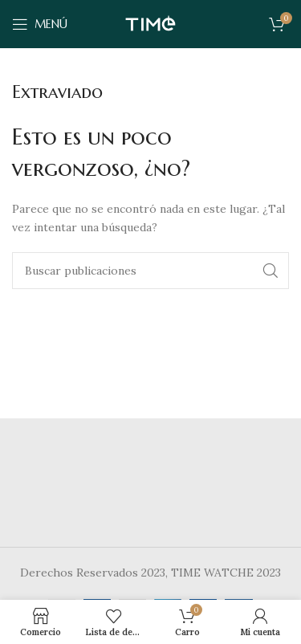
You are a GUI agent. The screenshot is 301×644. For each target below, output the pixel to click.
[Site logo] (150, 23)
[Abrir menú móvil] (40, 24)
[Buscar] (150, 271)
